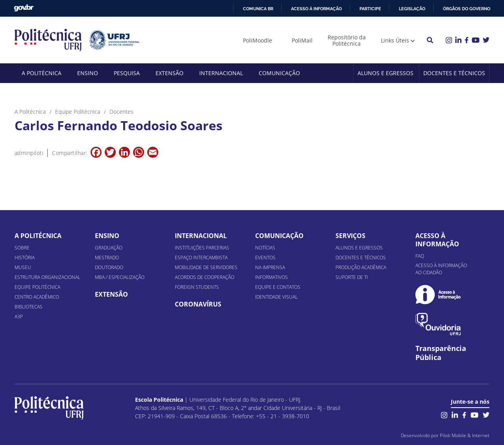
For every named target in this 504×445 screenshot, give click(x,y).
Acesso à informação (316, 9)
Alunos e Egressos (385, 73)
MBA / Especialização (120, 277)
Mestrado (107, 258)
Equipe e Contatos (278, 287)
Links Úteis (395, 40)
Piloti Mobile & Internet (465, 435)
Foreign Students (197, 287)
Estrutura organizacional (47, 277)
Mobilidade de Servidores (206, 267)
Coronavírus (198, 304)
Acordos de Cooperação (205, 277)
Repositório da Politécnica (347, 40)
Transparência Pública (441, 353)
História (25, 258)
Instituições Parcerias (202, 248)
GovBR (24, 8)
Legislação (412, 9)
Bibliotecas (29, 307)
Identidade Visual (276, 297)
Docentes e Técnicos (454, 73)
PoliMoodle (258, 40)
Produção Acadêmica (361, 267)
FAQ (420, 256)
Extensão (170, 73)
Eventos (265, 258)
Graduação (109, 248)
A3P (19, 317)
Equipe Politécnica (37, 287)
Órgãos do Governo (467, 9)
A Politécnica (42, 73)
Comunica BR (258, 9)
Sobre (22, 248)
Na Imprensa (270, 267)
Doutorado (109, 267)
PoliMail (302, 40)
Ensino (88, 73)
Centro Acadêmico (37, 297)
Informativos (271, 277)
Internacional (221, 73)
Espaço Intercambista (201, 258)
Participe (370, 9)
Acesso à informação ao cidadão (441, 269)
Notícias (265, 248)
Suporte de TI (352, 277)
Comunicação (279, 73)
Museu (23, 267)
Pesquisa (127, 73)
